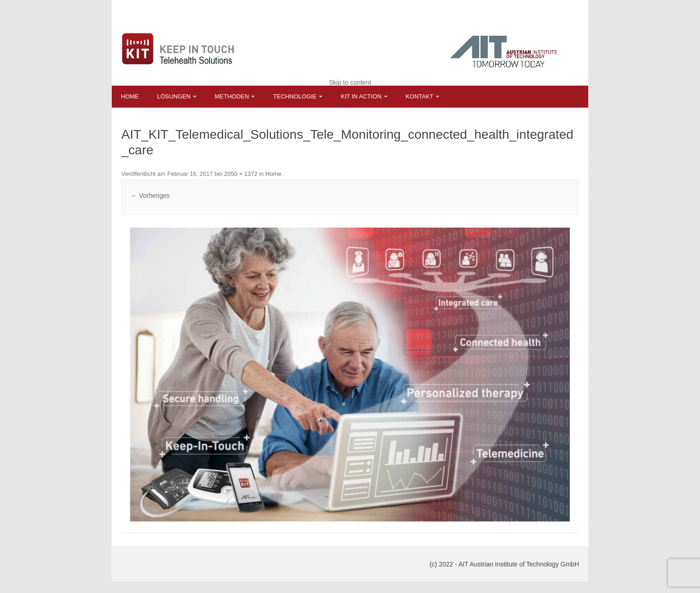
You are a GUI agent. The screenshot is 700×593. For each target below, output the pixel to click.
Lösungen (174, 96)
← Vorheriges (150, 196)
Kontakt (420, 96)
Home (130, 96)
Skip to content (350, 82)
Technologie (295, 96)
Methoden (232, 96)
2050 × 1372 (241, 174)
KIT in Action (361, 96)
